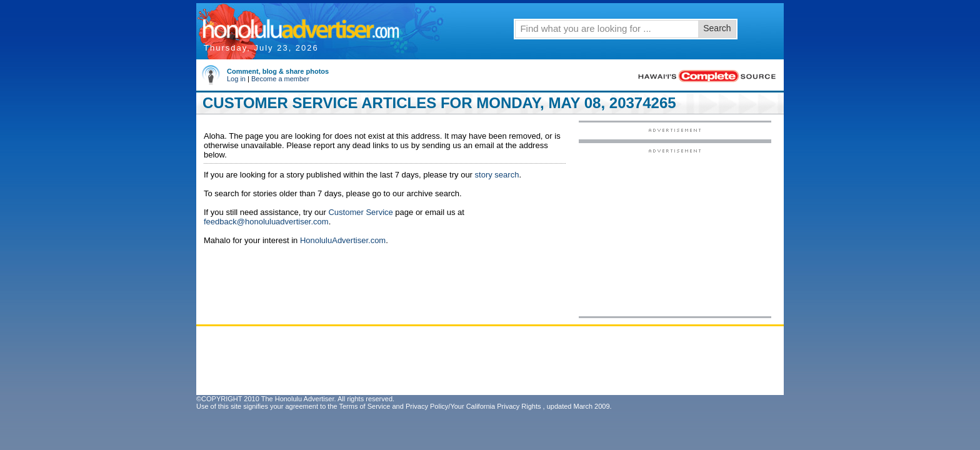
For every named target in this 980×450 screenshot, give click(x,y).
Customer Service (360, 212)
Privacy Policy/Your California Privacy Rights (473, 406)
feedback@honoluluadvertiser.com (266, 222)
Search (717, 28)
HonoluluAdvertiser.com (343, 240)
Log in (236, 79)
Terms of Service (364, 406)
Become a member (280, 79)
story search (497, 175)
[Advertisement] (675, 232)
